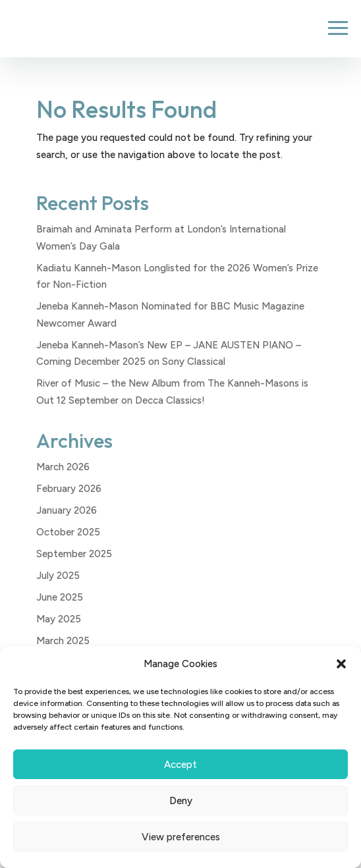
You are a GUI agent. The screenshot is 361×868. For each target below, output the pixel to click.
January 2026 (67, 510)
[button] (341, 664)
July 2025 (58, 576)
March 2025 (63, 641)
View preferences (181, 837)
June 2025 (60, 597)
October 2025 (68, 532)
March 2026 (63, 467)
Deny (181, 801)
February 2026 (69, 489)
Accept (180, 765)
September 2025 (74, 554)
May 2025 (59, 619)
